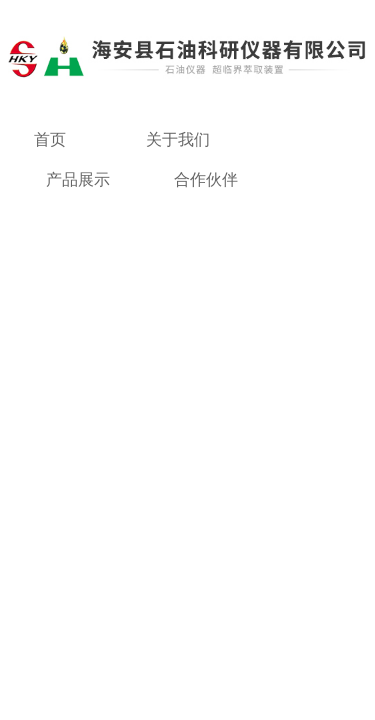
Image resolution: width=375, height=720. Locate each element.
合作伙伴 (206, 179)
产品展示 (78, 179)
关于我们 (178, 139)
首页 (50, 139)
